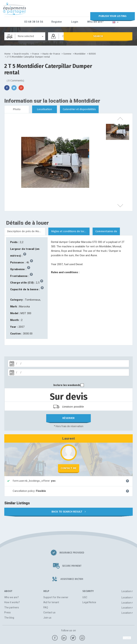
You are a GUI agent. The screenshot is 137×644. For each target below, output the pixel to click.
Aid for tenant (51, 602)
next (118, 206)
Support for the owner (56, 597)
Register (59, 21)
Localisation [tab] (45, 109)
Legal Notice (89, 602)
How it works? (12, 602)
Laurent (69, 438)
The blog (9, 617)
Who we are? (94, 21)
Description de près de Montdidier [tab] (26, 231)
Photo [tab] (17, 109)
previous (118, 118)
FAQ (46, 607)
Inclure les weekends (67, 385)
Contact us (49, 612)
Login (75, 21)
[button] (113, 22)
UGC (85, 597)
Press (7, 612)
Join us (47, 617)
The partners (12, 607)
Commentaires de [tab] (106, 231)
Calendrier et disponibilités (79, 109)
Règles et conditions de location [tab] (70, 231)
